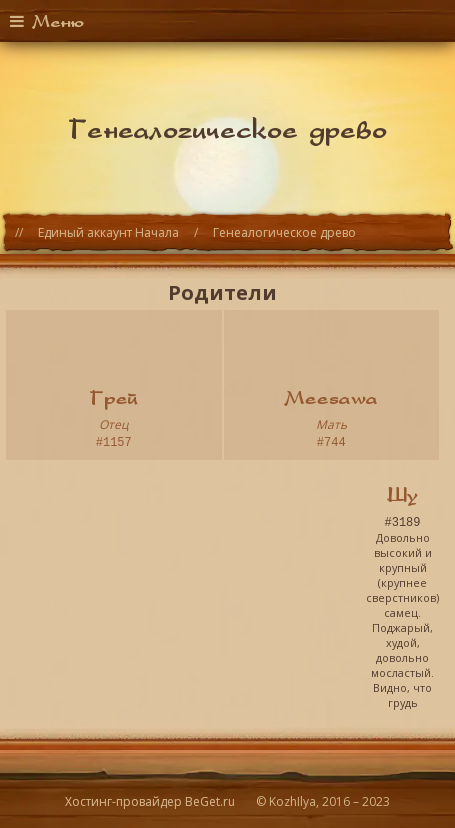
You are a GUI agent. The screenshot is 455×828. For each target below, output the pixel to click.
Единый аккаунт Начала (108, 232)
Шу (402, 492)
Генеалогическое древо (284, 232)
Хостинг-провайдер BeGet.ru (150, 801)
